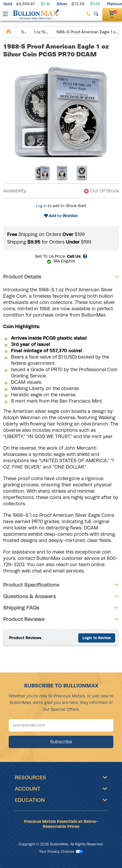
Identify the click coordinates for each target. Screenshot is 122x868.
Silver (62, 4)
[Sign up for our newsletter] (61, 725)
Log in (41, 206)
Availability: (15, 191)
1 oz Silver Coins (41, 32)
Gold (8, 4)
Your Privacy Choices (61, 851)
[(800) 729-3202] (88, 14)
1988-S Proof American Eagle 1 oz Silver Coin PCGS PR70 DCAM (87, 32)
